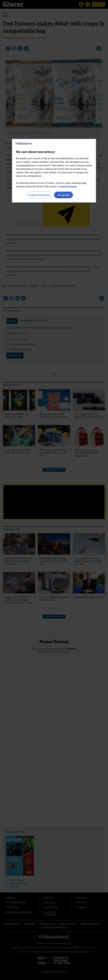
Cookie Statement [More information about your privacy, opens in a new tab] (68, 186)
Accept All (64, 195)
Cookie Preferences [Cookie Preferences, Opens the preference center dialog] (39, 195)
